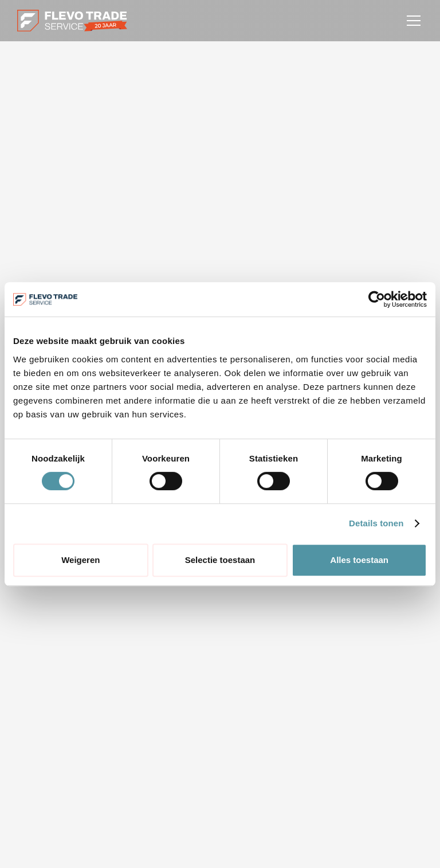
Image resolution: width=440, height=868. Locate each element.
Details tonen (376, 523)
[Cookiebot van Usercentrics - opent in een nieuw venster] (377, 299)
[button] (411, 21)
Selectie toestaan (220, 560)
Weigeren (80, 560)
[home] (72, 21)
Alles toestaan (359, 560)
